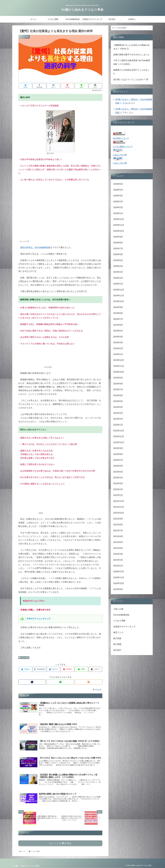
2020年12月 (119, 572)
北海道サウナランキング (124, 627)
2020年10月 (119, 583)
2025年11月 (119, 225)
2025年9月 (118, 237)
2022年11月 (119, 436)
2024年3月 (118, 343)
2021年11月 (119, 507)
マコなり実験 (24, 658)
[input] (132, 28)
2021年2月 (118, 560)
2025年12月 (119, 219)
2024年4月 (118, 337)
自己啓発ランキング (121, 138)
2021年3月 (118, 554)
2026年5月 (118, 190)
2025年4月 (118, 266)
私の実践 (117, 644)
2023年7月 (118, 389)
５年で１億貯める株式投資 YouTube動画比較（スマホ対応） (132, 62)
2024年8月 (118, 313)
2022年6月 (118, 466)
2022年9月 (118, 448)
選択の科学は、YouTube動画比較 (35, 247)
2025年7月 (118, 249)
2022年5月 (118, 472)
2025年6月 (118, 254)
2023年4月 (118, 407)
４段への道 (118, 609)
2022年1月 (118, 495)
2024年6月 (118, 325)
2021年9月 (118, 519)
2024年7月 (118, 319)
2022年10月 (119, 442)
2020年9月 (118, 589)
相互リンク (118, 632)
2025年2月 (118, 278)
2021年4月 (118, 548)
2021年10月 (119, 513)
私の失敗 (117, 638)
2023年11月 (119, 366)
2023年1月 (118, 425)
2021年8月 (118, 525)
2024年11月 (119, 296)
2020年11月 (119, 578)
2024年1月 (118, 354)
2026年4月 (118, 196)
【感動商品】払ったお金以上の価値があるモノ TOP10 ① (131, 47)
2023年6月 (118, 395)
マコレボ (126, 103)
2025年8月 (118, 243)
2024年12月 (119, 290)
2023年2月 (118, 419)
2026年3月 (118, 202)
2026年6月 (118, 184)
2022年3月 (118, 483)
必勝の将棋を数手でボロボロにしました (131, 55)
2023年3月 (118, 413)
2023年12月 (119, 360)
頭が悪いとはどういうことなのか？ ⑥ (131, 79)
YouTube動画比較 (121, 615)
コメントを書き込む (60, 843)
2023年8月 (118, 384)
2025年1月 (118, 284)
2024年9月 (118, 307)
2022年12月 (119, 431)
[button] (150, 28)
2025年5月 (118, 260)
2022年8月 (118, 454)
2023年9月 (118, 378)
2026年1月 (118, 213)
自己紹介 (117, 650)
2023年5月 (118, 401)
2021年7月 (118, 531)
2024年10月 (119, 301)
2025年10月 (119, 231)
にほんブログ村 (120, 155)
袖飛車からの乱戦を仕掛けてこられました (131, 72)
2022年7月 (118, 460)
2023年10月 (119, 372)
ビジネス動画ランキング (123, 147)
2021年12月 (119, 501)
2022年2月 (118, 489)
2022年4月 (118, 478)
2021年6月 (118, 536)
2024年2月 (118, 348)
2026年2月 (118, 207)
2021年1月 (118, 566)
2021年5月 (118, 542)
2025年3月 (118, 272)
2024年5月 (118, 331)
